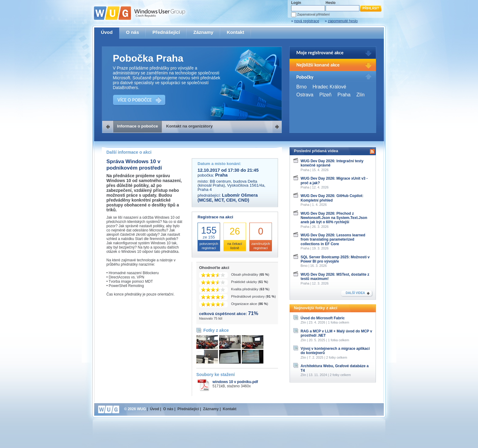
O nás (132, 32)
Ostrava (305, 95)
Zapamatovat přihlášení (313, 14)
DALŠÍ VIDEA (355, 293)
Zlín (360, 95)
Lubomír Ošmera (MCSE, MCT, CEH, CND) (228, 198)
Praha (344, 95)
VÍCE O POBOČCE (135, 100)
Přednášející (166, 32)
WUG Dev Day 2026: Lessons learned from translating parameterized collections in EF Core (333, 240)
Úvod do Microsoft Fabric (323, 318)
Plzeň (325, 95)
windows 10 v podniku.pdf (235, 382)
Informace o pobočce (137, 126)
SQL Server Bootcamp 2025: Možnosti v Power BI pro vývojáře (335, 259)
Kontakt (235, 32)
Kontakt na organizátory (189, 126)
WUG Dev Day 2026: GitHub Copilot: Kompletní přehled (332, 198)
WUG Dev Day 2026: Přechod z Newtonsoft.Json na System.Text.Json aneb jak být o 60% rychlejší (334, 218)
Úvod (107, 32)
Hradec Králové (329, 87)
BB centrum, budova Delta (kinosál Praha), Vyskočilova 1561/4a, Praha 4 (232, 185)
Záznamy (203, 32)
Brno (301, 87)
